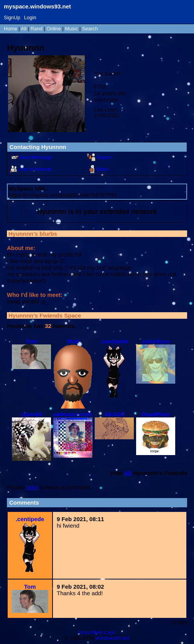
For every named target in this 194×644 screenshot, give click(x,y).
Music (72, 29)
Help (98, 632)
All (25, 29)
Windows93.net (112, 638)
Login (30, 17)
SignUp (12, 17)
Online (54, 29)
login (32, 487)
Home (11, 29)
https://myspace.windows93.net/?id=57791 (63, 195)
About (84, 632)
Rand (37, 29)
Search (90, 29)
